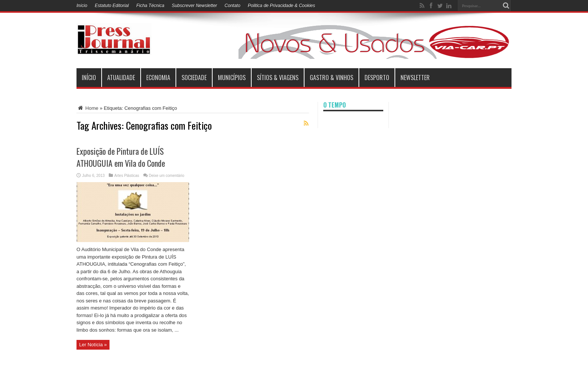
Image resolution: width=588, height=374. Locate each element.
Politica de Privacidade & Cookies (281, 6)
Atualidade (121, 78)
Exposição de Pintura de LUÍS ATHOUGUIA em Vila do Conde (121, 157)
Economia (158, 78)
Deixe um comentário (166, 176)
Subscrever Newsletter (194, 6)
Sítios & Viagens (278, 78)
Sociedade (194, 78)
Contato (232, 6)
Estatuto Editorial (112, 6)
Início (82, 6)
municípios (232, 78)
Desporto (377, 78)
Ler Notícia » (93, 345)
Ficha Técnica (150, 6)
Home (87, 108)
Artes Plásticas (127, 176)
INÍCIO (89, 78)
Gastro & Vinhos (331, 78)
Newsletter (415, 78)
